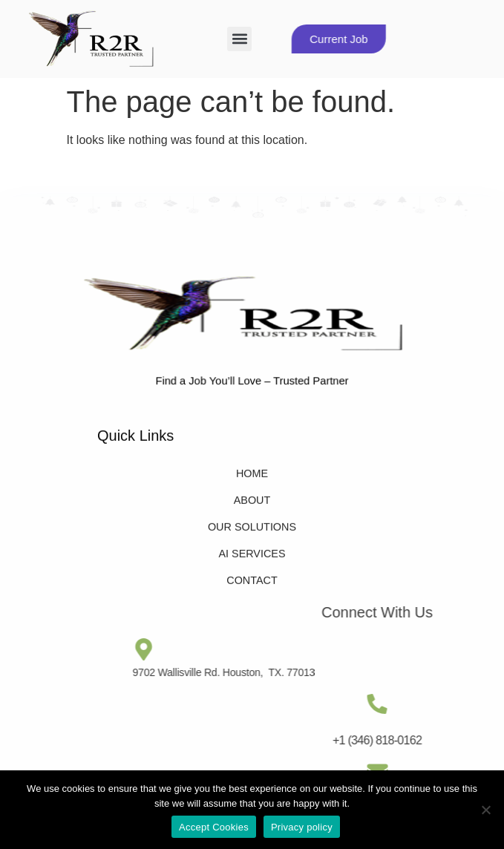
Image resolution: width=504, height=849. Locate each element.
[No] (485, 810)
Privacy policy (302, 827)
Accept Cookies (214, 827)
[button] (239, 39)
